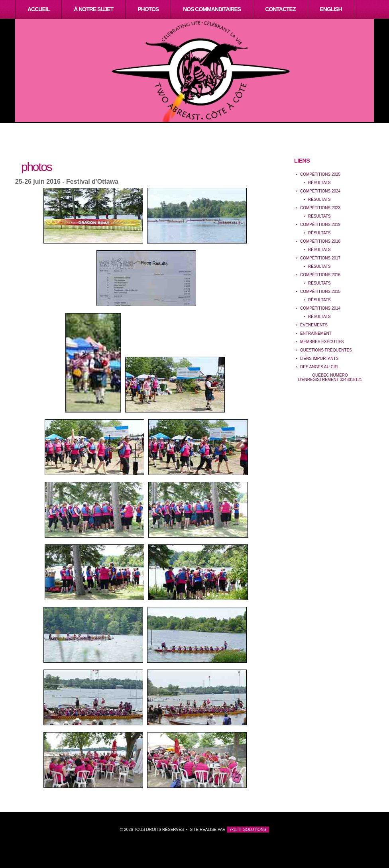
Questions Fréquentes (326, 350)
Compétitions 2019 (320, 225)
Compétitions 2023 (320, 208)
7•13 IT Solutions (248, 830)
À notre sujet (93, 9)
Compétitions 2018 (320, 241)
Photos (148, 9)
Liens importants (319, 358)
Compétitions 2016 (320, 275)
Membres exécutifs (322, 342)
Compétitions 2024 (320, 191)
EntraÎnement (316, 333)
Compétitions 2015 (320, 292)
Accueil (38, 9)
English (331, 9)
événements (314, 325)
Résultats (319, 183)
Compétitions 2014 (320, 308)
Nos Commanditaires (212, 9)
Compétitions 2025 (320, 174)
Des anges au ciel (320, 367)
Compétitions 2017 (320, 258)
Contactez (280, 9)
